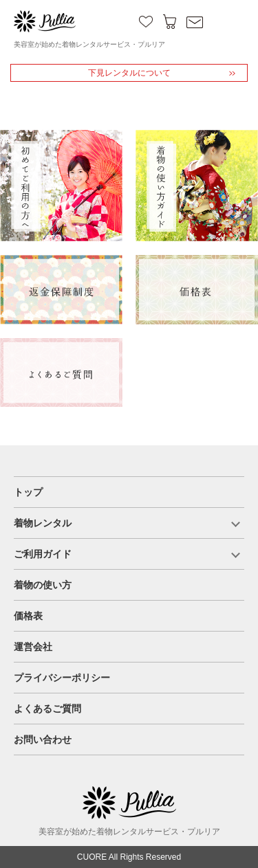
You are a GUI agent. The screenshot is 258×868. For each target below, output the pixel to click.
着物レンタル (43, 523)
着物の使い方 (43, 585)
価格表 (28, 616)
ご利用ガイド (43, 554)
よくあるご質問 (47, 709)
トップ (28, 492)
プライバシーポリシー (62, 678)
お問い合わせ (43, 739)
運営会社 (33, 647)
